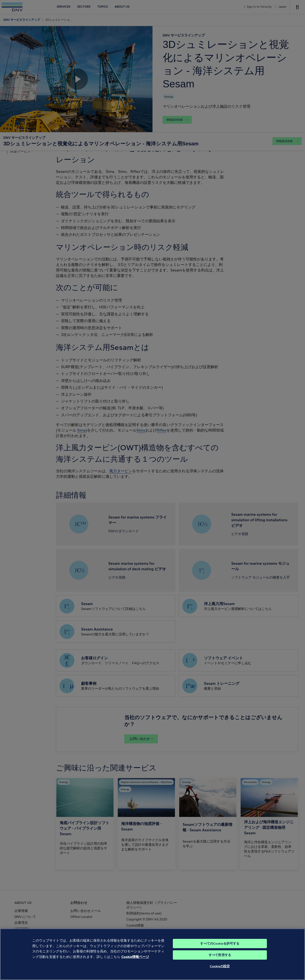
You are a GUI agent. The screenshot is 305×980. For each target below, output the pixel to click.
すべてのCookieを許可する (220, 949)
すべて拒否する (220, 960)
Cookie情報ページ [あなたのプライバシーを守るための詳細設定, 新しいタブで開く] (135, 962)
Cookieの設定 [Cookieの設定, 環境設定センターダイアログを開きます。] (220, 972)
